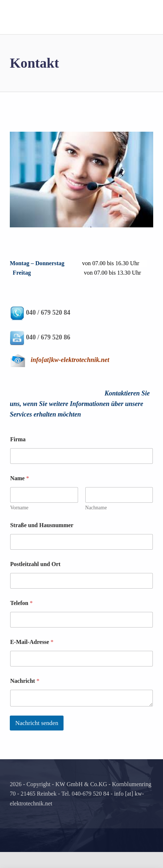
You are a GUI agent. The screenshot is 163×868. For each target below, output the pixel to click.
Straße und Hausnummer (42, 541)
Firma (18, 455)
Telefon (21, 619)
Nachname (96, 524)
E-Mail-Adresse (32, 658)
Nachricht (25, 697)
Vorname (19, 524)
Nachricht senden (37, 739)
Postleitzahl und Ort (35, 580)
